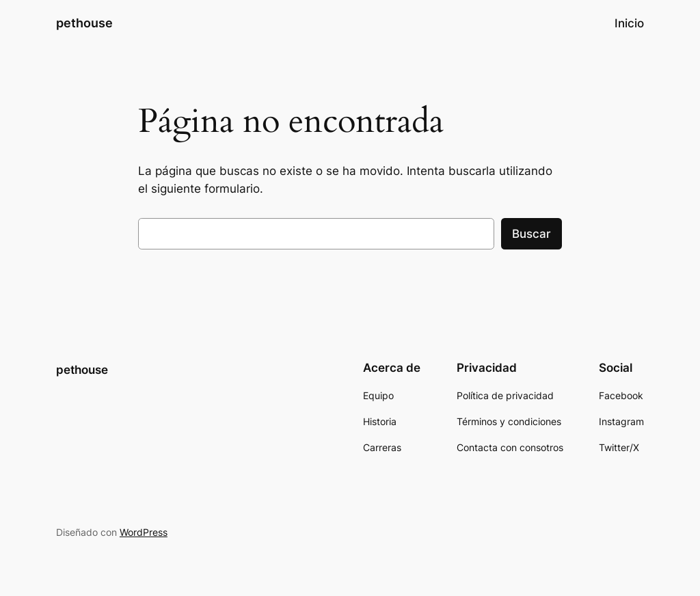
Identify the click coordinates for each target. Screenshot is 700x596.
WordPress (144, 532)
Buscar (531, 234)
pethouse (84, 23)
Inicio (629, 23)
